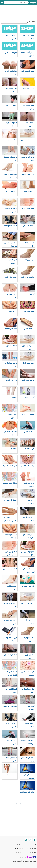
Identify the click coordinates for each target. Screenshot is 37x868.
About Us (33, 852)
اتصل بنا (34, 844)
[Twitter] (30, 840)
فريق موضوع (19, 852)
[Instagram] (26, 840)
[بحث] (26, 2)
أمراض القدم (31, 22)
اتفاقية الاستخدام (31, 848)
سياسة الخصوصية (17, 848)
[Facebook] (34, 840)
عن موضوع (19, 844)
